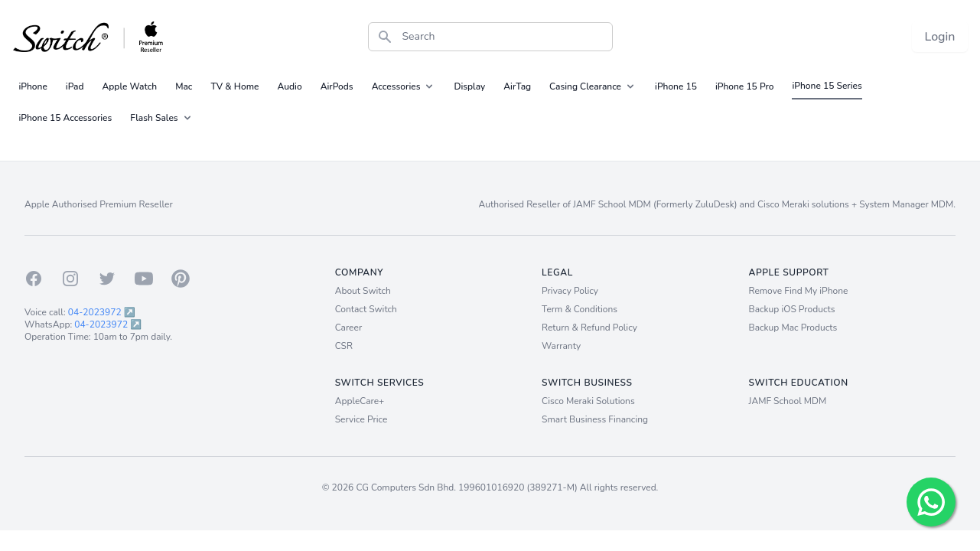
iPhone (33, 86)
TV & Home (234, 86)
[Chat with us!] (931, 502)
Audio (289, 86)
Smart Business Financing (595, 419)
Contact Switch (366, 309)
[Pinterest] (181, 279)
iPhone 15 (676, 86)
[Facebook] (34, 279)
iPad (75, 86)
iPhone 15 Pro (745, 86)
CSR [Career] (344, 346)
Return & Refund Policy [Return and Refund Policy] (589, 328)
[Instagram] (70, 279)
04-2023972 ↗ (102, 312)
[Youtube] (144, 279)
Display (469, 86)
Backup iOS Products (792, 309)
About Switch (363, 291)
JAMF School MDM (788, 401)
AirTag (517, 86)
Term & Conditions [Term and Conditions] (580, 309)
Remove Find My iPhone (799, 291)
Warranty (561, 346)
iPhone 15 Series (827, 86)
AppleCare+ (360, 401)
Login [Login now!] (939, 37)
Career (349, 328)
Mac (184, 86)
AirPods (337, 86)
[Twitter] (107, 279)
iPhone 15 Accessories (66, 118)
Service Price (361, 419)
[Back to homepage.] (89, 37)
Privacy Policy (570, 291)
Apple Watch (130, 86)
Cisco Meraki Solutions (588, 401)
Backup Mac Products (793, 328)
